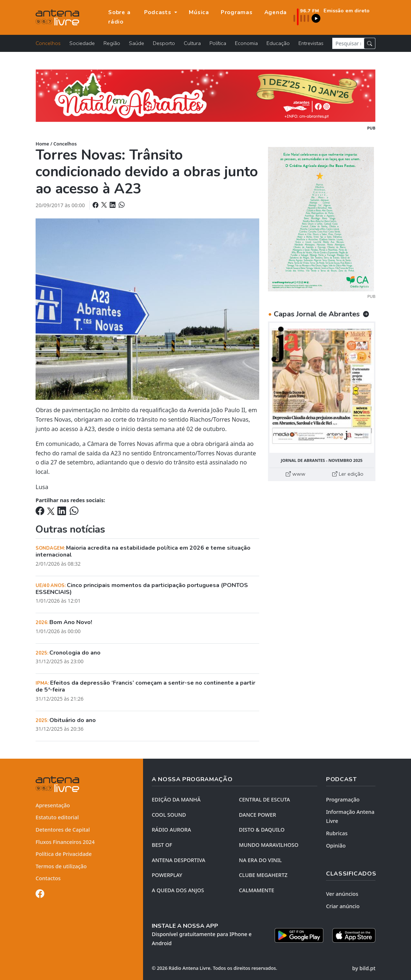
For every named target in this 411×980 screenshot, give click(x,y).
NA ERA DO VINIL (260, 860)
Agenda (276, 12)
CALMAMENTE (257, 890)
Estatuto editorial (57, 817)
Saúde (137, 43)
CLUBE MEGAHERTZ (263, 875)
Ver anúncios (342, 894)
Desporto (164, 43)
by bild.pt (364, 968)
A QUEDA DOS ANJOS (178, 890)
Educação (278, 43)
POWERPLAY (167, 875)
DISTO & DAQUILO (262, 830)
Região (112, 43)
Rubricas (337, 833)
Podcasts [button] (159, 12)
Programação (343, 799)
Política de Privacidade (64, 854)
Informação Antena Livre (350, 817)
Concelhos (48, 43)
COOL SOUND (169, 815)
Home (42, 144)
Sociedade (82, 43)
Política (218, 43)
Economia (246, 43)
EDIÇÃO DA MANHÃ (176, 799)
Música (199, 12)
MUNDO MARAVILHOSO (269, 845)
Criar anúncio (343, 906)
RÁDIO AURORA (171, 830)
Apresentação (53, 805)
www (296, 474)
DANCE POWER (257, 815)
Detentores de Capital (63, 830)
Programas (237, 12)
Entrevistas (311, 43)
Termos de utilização (61, 866)
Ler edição (348, 474)
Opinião (336, 846)
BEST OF (162, 845)
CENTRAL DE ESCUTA (264, 799)
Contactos (48, 878)
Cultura (192, 43)
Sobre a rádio (119, 17)
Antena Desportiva (179, 860)
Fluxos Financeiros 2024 (65, 842)
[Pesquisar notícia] (348, 43)
